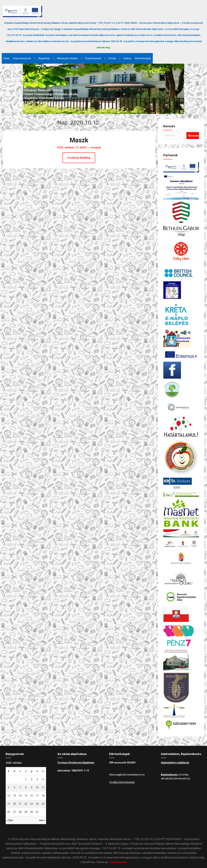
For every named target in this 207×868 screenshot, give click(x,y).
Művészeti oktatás (70, 58)
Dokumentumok (24, 58)
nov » (42, 820)
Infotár (115, 58)
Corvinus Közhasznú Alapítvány (76, 763)
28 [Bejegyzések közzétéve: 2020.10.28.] (20, 812)
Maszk (79, 140)
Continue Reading (79, 158)
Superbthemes (118, 862)
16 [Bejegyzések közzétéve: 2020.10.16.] (32, 796)
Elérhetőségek (143, 58)
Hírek (6, 58)
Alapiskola (46, 58)
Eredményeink (96, 58)
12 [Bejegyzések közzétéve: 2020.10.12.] (9, 796)
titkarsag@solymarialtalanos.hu (127, 775)
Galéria (127, 58)
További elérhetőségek (122, 782)
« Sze (10, 820)
